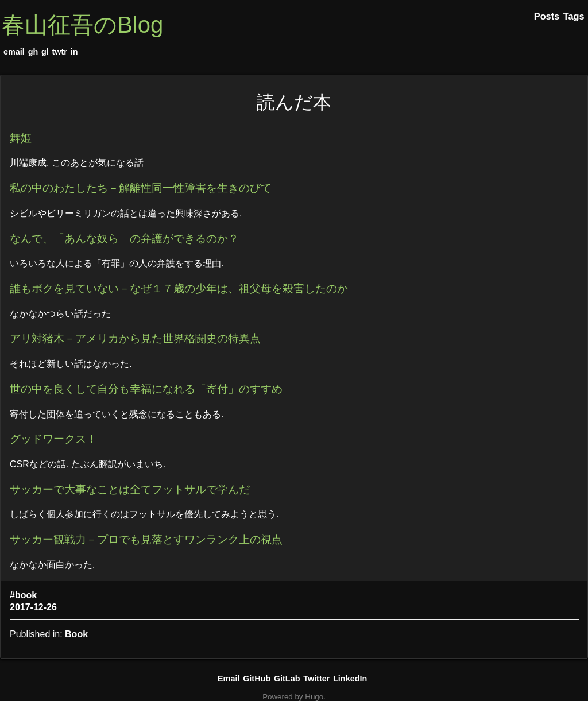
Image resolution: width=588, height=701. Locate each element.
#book (23, 595)
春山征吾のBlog (82, 25)
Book (76, 634)
